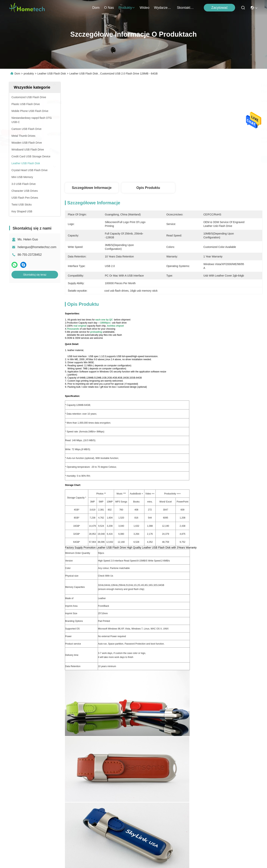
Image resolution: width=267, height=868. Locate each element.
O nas (109, 8)
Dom (96, 8)
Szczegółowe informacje (92, 188)
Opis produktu (148, 188)
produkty (127, 8)
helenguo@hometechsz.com (37, 247)
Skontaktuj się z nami (186, 8)
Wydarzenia (163, 8)
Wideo (144, 8)
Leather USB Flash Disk (52, 74)
